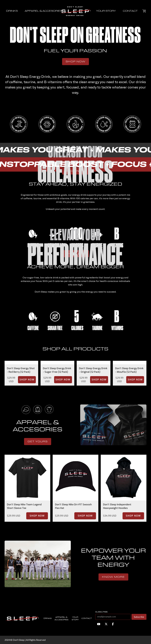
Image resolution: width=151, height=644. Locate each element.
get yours (38, 442)
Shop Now (75, 62)
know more (113, 577)
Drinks (48, 618)
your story (106, 11)
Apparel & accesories (61, 618)
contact (130, 11)
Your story (75, 618)
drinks (12, 11)
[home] (75, 11)
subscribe (101, 612)
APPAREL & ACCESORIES (43, 11)
